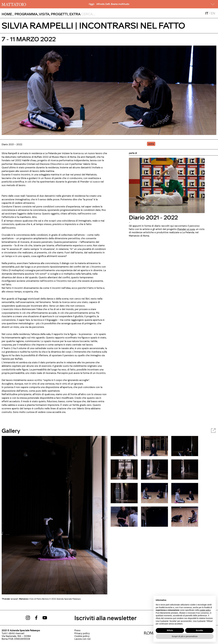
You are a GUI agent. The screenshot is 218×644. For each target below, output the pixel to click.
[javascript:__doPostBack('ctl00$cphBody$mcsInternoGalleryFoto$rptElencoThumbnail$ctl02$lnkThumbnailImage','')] (185, 446)
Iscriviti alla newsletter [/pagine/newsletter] (106, 618)
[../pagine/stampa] (82, 630)
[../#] (152, 144)
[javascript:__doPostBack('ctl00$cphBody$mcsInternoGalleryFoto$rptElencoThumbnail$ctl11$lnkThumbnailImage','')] (185, 516)
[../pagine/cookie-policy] (82, 636)
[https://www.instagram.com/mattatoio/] (28, 617)
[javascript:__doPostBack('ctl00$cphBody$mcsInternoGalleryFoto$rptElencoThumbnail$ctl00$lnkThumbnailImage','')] (124, 446)
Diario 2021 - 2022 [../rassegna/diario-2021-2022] (153, 217)
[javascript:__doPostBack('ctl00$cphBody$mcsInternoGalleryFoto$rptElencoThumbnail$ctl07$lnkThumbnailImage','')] (154, 493)
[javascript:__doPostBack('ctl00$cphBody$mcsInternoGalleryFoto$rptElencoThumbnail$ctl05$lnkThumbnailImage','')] (185, 469)
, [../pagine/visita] (44, 14)
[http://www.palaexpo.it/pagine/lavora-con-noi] (82, 639)
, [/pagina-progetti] (59, 14)
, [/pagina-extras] (74, 14)
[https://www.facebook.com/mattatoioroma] (36, 617)
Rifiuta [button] (170, 630)
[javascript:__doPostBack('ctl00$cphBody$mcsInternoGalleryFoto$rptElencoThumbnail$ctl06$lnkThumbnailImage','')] (124, 493)
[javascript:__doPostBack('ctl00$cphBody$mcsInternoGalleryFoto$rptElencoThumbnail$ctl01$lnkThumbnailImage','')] (154, 446)
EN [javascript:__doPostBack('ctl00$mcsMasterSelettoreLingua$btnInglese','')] (213, 13)
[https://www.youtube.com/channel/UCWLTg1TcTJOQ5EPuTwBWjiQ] (45, 617)
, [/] (8, 14)
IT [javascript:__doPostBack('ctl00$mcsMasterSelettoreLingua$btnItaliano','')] (207, 13)
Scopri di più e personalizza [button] (185, 636)
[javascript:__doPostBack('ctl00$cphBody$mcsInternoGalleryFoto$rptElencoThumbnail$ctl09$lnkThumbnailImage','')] (124, 516)
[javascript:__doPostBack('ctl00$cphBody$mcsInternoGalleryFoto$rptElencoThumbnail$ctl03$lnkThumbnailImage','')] (124, 469)
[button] (213, 4)
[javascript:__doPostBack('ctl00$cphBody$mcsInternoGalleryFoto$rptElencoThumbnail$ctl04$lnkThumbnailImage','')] (154, 469)
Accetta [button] (199, 630)
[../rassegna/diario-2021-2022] (167, 185)
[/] (14, 4)
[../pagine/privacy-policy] (82, 633)
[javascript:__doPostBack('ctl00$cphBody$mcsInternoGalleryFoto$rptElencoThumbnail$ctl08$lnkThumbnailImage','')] (185, 493)
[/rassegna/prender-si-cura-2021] (186, 229)
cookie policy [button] (205, 610)
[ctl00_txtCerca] (99, 14)
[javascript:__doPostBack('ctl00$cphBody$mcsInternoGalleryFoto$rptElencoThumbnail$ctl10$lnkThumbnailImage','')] (154, 516)
